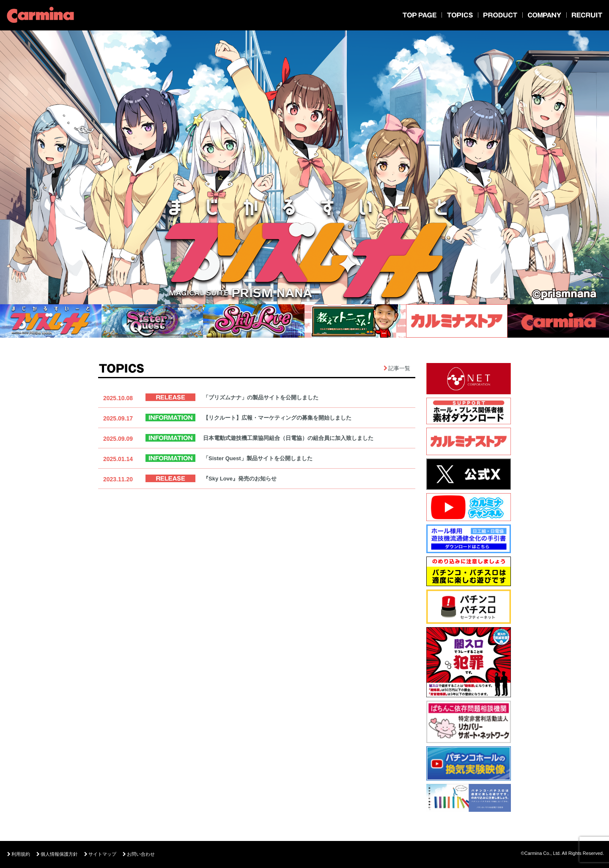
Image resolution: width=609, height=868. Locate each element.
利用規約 (19, 854)
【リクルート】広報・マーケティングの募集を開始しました (277, 418)
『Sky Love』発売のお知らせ (240, 479)
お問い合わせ (139, 854)
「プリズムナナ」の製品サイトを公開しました (261, 397)
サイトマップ (100, 854)
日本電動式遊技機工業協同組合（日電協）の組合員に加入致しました (288, 438)
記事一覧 (399, 368)
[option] (304, 169)
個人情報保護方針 (57, 854)
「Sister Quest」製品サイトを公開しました (258, 458)
